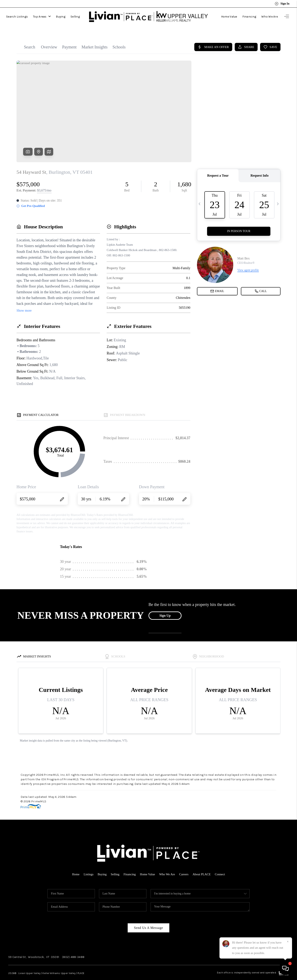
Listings (88, 866)
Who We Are (270, 15)
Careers (184, 866)
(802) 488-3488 (73, 949)
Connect (220, 866)
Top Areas (42, 15)
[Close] (288, 942)
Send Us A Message (148, 919)
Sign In (282, 4)
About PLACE (202, 866)
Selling (75, 15)
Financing (249, 15)
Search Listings (17, 15)
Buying (61, 15)
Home (75, 866)
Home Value (229, 15)
